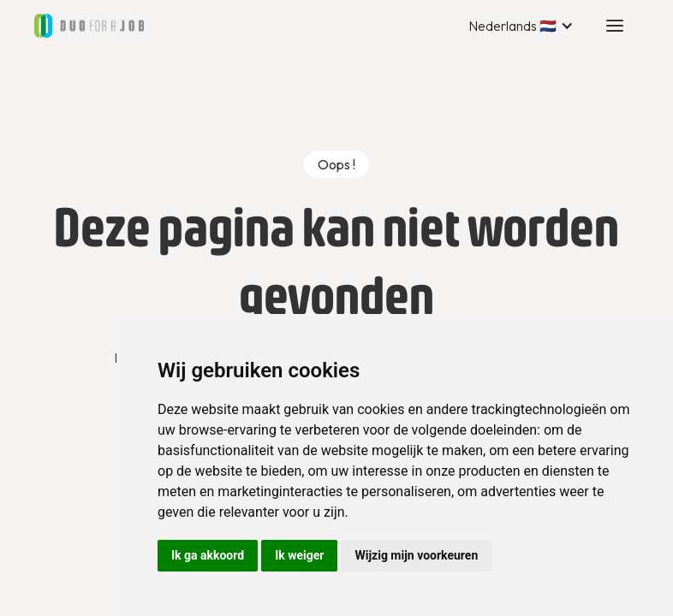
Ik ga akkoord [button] (208, 555)
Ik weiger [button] (299, 555)
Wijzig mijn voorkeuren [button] (416, 555)
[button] (521, 26)
